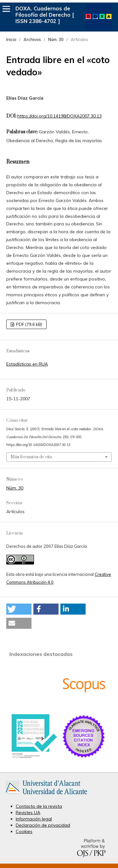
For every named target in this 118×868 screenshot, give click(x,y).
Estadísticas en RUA (27, 364)
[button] (19, 609)
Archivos (32, 39)
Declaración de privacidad (43, 825)
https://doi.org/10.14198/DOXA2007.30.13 (59, 116)
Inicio (11, 39)
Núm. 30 (56, 39)
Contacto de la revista (39, 806)
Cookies (24, 831)
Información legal (34, 819)
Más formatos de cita (31, 457)
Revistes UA (28, 813)
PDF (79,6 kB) (29, 324)
